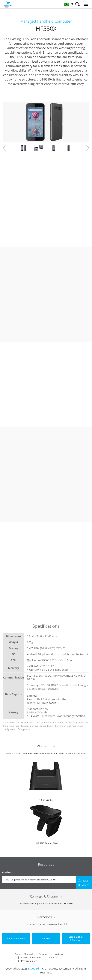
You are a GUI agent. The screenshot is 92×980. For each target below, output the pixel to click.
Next (88, 148)
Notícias (59, 954)
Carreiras (44, 954)
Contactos (53, 957)
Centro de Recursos (31, 957)
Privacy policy (29, 961)
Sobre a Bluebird (24, 954)
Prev (4, 148)
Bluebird (34, 969)
